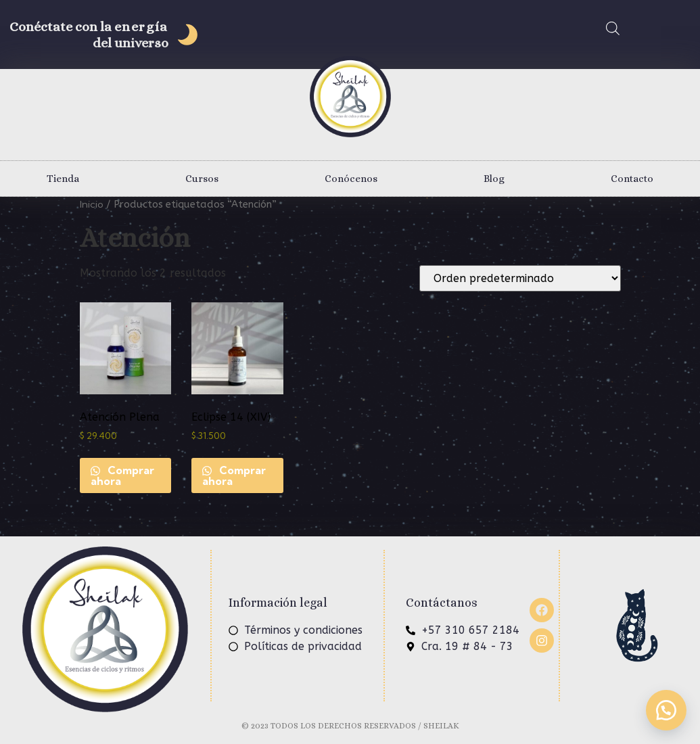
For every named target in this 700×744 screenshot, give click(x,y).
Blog (494, 179)
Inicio (92, 204)
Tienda (63, 179)
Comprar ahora (122, 475)
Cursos (202, 179)
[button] (666, 710)
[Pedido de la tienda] (520, 278)
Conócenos (351, 179)
